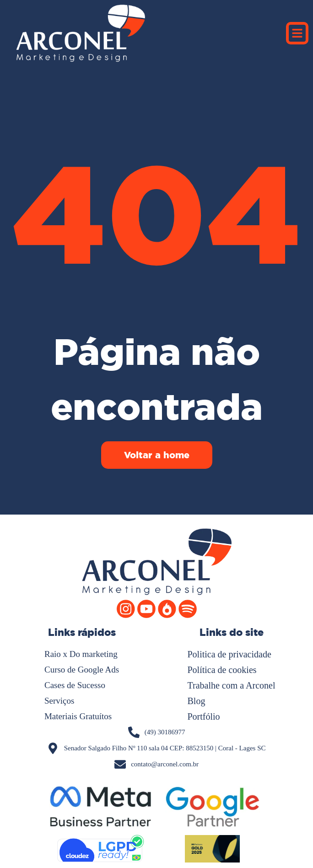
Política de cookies (222, 670)
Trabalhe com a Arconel (232, 685)
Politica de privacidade (229, 654)
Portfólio (204, 716)
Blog (197, 701)
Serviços (59, 701)
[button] (297, 33)
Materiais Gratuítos (78, 716)
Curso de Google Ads (82, 670)
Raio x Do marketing (81, 654)
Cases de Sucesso (75, 685)
